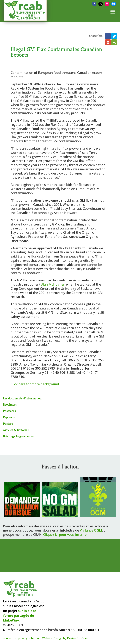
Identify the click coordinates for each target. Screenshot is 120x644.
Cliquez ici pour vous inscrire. (65, 535)
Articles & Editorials (16, 430)
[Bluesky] (114, 4)
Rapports (9, 417)
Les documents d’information (22, 398)
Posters (8, 424)
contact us (10, 638)
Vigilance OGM (91, 530)
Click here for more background (35, 384)
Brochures (10, 404)
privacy (23, 638)
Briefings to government (19, 436)
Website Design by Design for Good (65, 638)
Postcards (9, 411)
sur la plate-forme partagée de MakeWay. (20, 616)
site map (35, 638)
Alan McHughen (53, 284)
